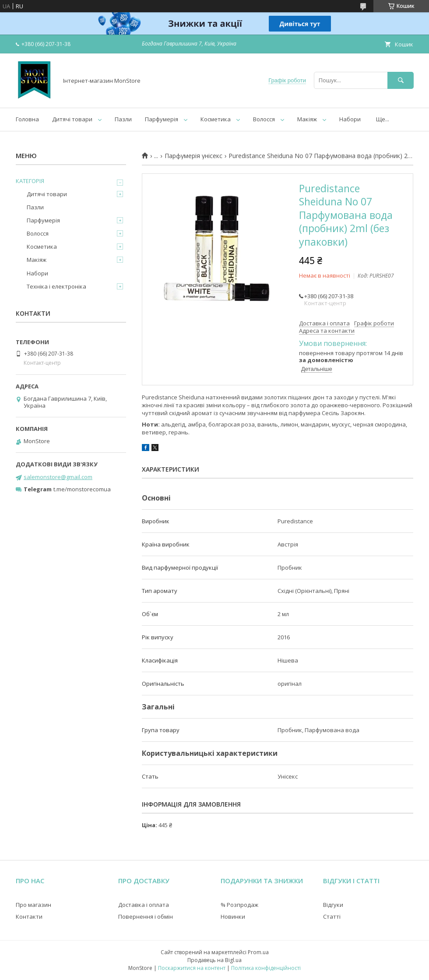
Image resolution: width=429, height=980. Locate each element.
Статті (332, 917)
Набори (350, 119)
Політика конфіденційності (266, 968)
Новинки (233, 917)
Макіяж (307, 119)
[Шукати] (401, 80)
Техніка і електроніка (56, 286)
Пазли (123, 119)
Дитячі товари (72, 119)
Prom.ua (258, 952)
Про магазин (33, 905)
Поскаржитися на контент (192, 968)
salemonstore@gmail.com (58, 477)
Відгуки (333, 905)
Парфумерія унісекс (193, 156)
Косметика (216, 119)
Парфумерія (162, 119)
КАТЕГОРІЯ (30, 181)
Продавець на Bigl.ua (214, 960)
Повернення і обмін (146, 917)
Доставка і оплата (144, 905)
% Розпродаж (239, 905)
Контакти (29, 917)
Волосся (264, 119)
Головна (27, 119)
